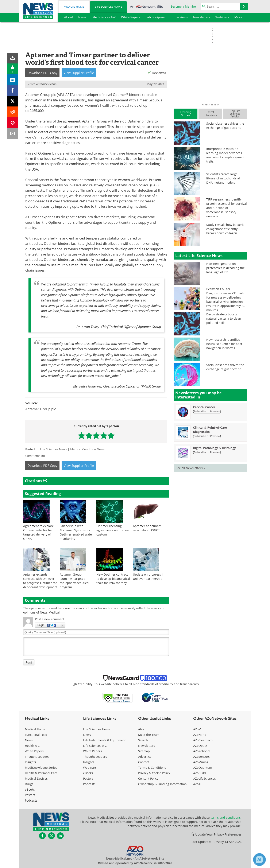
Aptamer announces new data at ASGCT (147, 528)
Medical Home (74, 7)
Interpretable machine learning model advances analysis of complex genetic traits (226, 155)
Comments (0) (35, 456)
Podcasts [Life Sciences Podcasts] (89, 784)
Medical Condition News (87, 449)
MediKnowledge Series (41, 768)
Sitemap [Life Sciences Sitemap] (144, 751)
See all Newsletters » (190, 468)
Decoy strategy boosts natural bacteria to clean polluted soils (224, 318)
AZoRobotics (202, 751)
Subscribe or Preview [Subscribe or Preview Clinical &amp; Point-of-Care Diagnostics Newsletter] (207, 436)
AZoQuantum (203, 768)
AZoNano (200, 735)
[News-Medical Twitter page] (51, 836)
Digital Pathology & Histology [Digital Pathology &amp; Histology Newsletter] (214, 448)
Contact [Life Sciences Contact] (144, 762)
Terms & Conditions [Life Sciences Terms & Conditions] (152, 768)
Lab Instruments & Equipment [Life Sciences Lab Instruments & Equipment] (104, 740)
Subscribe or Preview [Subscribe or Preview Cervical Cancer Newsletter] (207, 411)
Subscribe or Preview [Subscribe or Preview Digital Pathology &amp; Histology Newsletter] (207, 452)
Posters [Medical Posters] (30, 795)
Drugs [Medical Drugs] (29, 784)
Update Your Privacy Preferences (216, 834)
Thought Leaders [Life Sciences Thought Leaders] (95, 757)
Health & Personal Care (41, 773)
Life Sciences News (53, 449)
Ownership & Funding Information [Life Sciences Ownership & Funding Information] (162, 784)
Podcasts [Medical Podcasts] (31, 800)
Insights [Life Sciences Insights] (89, 762)
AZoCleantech (203, 740)
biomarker (88, 127)
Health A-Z (32, 746)
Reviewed (159, 73)
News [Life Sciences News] (87, 735)
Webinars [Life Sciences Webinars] (90, 768)
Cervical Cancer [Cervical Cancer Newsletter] (204, 407)
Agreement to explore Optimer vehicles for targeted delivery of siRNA (38, 532)
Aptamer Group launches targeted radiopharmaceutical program (74, 581)
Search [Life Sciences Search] (143, 740)
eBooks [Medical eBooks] (30, 789)
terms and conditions (226, 818)
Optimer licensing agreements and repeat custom (113, 530)
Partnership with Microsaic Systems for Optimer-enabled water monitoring (76, 532)
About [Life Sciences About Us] (142, 729)
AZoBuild (200, 773)
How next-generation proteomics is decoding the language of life (225, 268)
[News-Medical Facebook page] (42, 836)
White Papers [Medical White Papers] (34, 751)
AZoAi (197, 784)
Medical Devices (36, 779)
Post (29, 662)
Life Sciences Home (108, 7)
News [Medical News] (29, 740)
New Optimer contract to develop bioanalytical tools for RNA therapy (113, 579)
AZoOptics (200, 746)
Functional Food (36, 735)
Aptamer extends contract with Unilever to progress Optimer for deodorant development (40, 581)
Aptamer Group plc (41, 409)
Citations (36, 481)
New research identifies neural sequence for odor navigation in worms (224, 344)
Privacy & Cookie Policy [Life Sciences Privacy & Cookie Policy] (154, 773)
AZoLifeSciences (205, 779)
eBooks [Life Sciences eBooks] (88, 773)
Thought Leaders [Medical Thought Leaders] (37, 757)
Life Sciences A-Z (95, 746)
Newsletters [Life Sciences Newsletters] (147, 746)
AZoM (197, 729)
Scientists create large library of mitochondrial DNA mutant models (223, 178)
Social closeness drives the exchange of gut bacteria (225, 126)
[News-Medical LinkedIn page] (60, 836)
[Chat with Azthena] (259, 860)
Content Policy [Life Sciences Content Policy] (148, 779)
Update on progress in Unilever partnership (149, 577)
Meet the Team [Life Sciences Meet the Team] (149, 735)
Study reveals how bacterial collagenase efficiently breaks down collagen (226, 229)
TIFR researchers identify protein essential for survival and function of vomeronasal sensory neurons (227, 208)
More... (240, 17)
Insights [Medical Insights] (30, 762)
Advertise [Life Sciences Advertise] (145, 757)
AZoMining (201, 762)
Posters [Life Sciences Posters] (88, 779)
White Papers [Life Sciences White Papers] (92, 751)
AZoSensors (201, 757)
